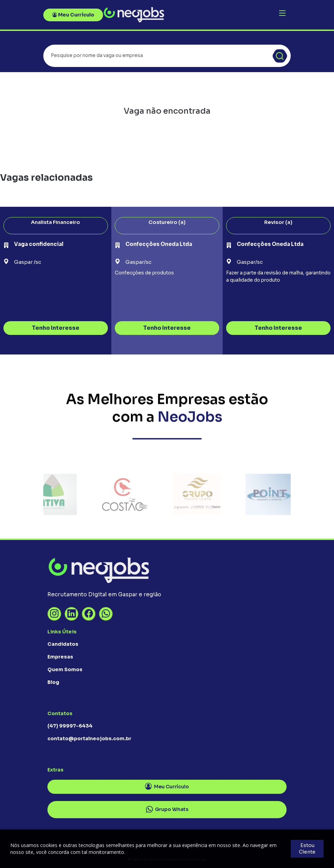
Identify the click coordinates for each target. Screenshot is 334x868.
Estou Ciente (307, 849)
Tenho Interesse (56, 328)
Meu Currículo (73, 15)
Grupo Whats (167, 810)
